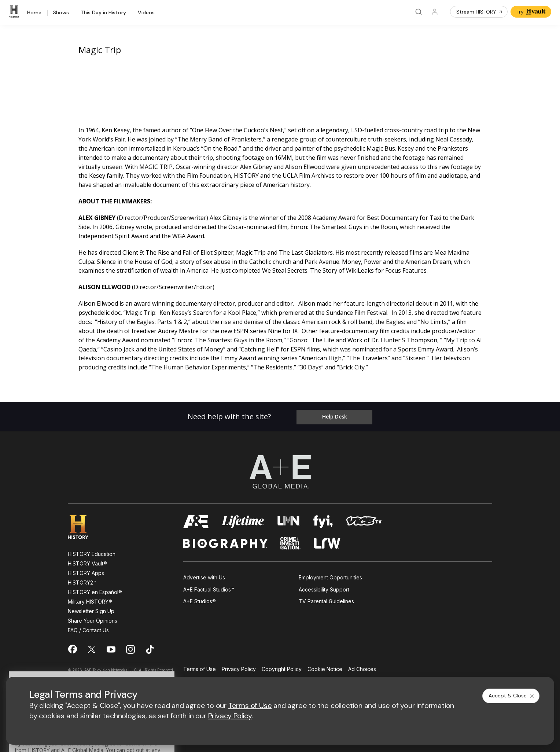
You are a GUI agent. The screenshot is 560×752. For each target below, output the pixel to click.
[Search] (419, 12)
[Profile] (435, 12)
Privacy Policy (239, 667)
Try (532, 12)
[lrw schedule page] (327, 541)
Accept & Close (512, 696)
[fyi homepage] (323, 519)
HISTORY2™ (82, 580)
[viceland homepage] (364, 519)
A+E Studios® (200, 599)
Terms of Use (200, 667)
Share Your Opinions (93, 618)
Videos (146, 13)
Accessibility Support (324, 587)
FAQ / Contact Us (88, 628)
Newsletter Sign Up (91, 609)
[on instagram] (130, 647)
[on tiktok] (150, 647)
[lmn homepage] (289, 519)
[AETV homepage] (196, 519)
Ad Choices (362, 667)
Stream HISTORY (480, 12)
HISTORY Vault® (87, 561)
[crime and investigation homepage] (291, 541)
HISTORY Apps (86, 570)
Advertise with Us (204, 575)
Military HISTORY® (90, 599)
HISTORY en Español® (95, 589)
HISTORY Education (92, 551)
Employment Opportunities (330, 575)
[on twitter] (92, 647)
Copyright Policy (282, 667)
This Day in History (103, 13)
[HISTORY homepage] (83, 525)
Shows (61, 13)
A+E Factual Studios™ (209, 587)
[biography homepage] (225, 541)
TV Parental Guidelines (326, 599)
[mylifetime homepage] (243, 519)
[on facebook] (72, 646)
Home (34, 13)
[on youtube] (111, 647)
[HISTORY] (15, 12)
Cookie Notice (325, 667)
